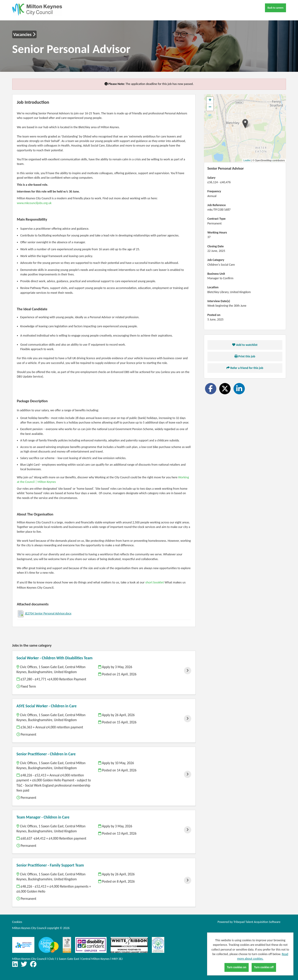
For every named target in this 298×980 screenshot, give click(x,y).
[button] (245, 124)
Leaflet (247, 160)
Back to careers (275, 8)
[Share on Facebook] (211, 389)
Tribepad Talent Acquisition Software (257, 922)
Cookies (17, 922)
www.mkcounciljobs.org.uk (34, 203)
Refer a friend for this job (245, 368)
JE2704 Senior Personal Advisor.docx (48, 613)
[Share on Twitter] (225, 389)
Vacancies (24, 34)
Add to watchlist (245, 345)
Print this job (245, 356)
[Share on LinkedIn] (239, 389)
